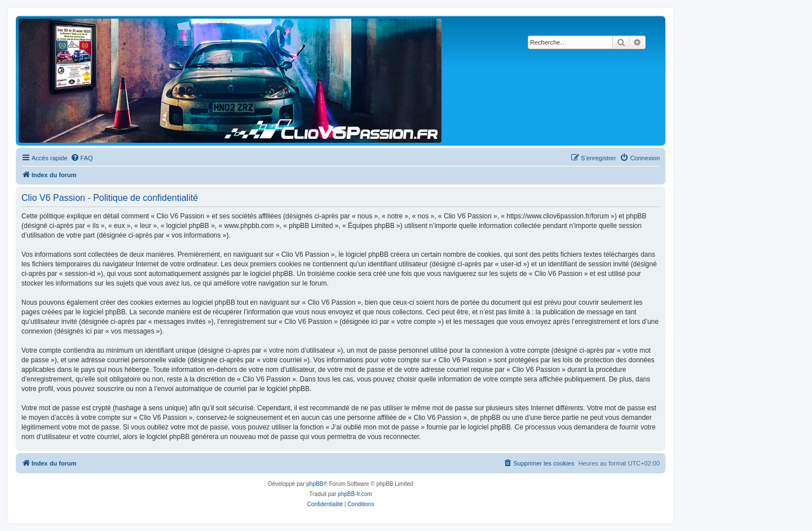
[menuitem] (82, 158)
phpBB (315, 484)
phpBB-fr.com (355, 494)
